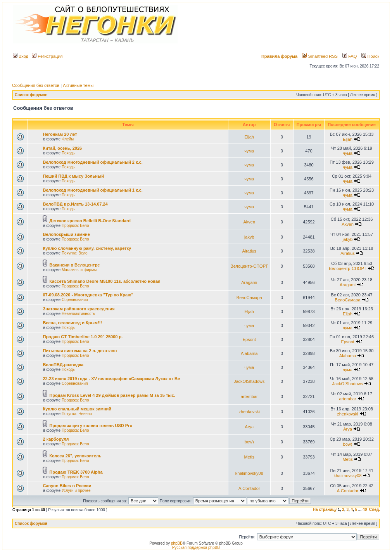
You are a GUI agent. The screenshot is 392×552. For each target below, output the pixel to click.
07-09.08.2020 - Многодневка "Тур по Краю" (88, 295)
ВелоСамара (249, 298)
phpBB (177, 543)
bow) (249, 442)
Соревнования (75, 300)
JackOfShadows (249, 381)
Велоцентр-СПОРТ (249, 266)
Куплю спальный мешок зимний (77, 409)
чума (249, 151)
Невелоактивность (78, 314)
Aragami (249, 282)
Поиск (370, 56)
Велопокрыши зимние (66, 234)
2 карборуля (56, 439)
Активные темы (78, 85)
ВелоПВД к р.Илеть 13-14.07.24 (75, 204)
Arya (249, 427)
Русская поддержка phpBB (196, 548)
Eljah (249, 137)
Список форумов (31, 95)
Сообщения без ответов (36, 85)
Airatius (249, 251)
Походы (69, 153)
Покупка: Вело (75, 253)
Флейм (68, 139)
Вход (21, 56)
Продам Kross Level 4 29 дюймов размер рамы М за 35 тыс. (112, 395)
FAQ (350, 56)
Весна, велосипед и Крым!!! (72, 323)
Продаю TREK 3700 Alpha (76, 472)
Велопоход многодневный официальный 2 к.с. (92, 162)
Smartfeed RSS (320, 56)
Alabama (249, 353)
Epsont (249, 339)
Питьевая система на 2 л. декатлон (80, 351)
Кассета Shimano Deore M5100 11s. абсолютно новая (105, 281)
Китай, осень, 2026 (62, 148)
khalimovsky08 (249, 473)
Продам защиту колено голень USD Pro (91, 426)
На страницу (325, 510)
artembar (249, 396)
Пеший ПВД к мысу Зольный (73, 176)
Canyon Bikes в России (67, 486)
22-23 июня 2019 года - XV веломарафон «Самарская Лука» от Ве (111, 379)
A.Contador (249, 488)
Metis (249, 457)
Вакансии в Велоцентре (74, 265)
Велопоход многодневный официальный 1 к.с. (92, 190)
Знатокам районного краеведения (79, 309)
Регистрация (47, 56)
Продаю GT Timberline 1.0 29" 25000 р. (83, 337)
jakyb (249, 237)
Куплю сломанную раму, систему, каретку (87, 248)
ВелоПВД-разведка (63, 365)
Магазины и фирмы (79, 270)
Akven (249, 222)
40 (365, 510)
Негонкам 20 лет (60, 134)
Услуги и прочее (76, 491)
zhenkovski (249, 412)
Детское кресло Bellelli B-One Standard (90, 221)
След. (375, 510)
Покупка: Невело (77, 414)
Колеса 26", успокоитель (75, 456)
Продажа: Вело (75, 226)
